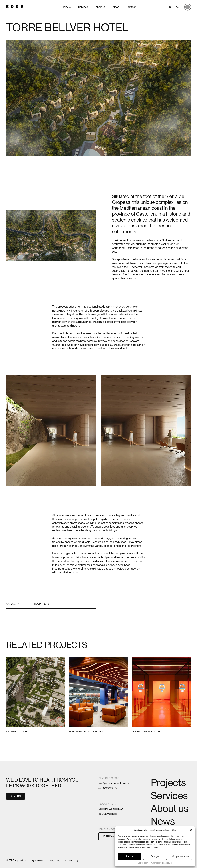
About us (100, 7)
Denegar (155, 856)
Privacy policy (155, 863)
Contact (131, 7)
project (106, 318)
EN (169, 7)
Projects (66, 7)
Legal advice (167, 863)
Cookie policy (143, 863)
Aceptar (130, 856)
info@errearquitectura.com (114, 783)
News (116, 7)
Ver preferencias (180, 856)
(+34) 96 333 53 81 (110, 788)
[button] (191, 830)
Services (83, 7)
